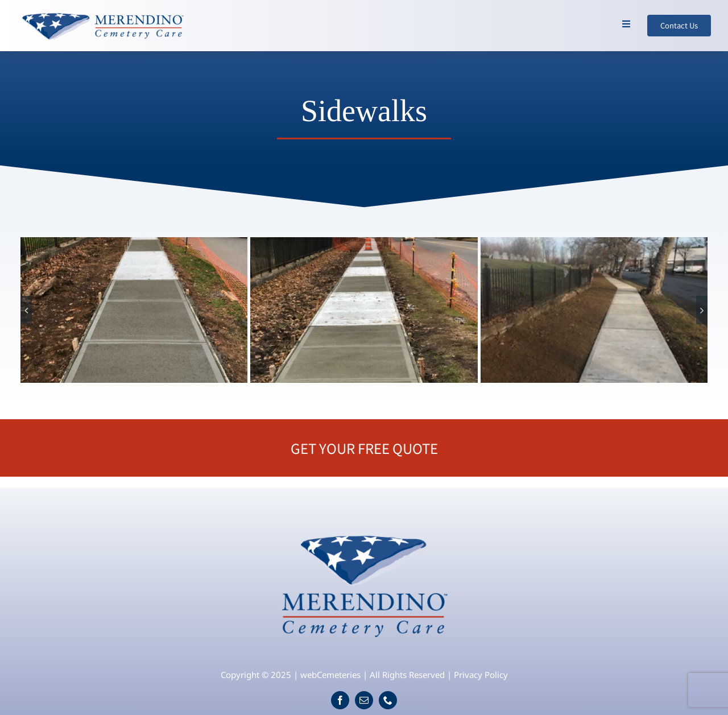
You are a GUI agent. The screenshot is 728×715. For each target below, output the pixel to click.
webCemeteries (330, 675)
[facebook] (340, 700)
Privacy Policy (481, 675)
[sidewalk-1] (134, 310)
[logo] (364, 530)
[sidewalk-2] (364, 310)
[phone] (388, 700)
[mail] (364, 700)
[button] (26, 310)
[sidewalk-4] (594, 310)
